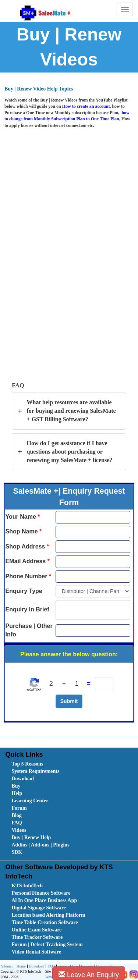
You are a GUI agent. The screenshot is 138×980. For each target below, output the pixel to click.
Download (23, 779)
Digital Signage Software (39, 908)
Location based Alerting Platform (48, 915)
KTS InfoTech (27, 886)
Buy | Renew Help (31, 837)
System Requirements (35, 771)
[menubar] (70, 808)
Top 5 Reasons (27, 764)
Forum (19, 808)
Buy (16, 786)
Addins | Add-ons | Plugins (40, 845)
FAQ (17, 823)
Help (17, 793)
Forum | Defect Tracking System (47, 945)
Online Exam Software (36, 930)
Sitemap (7, 966)
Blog (16, 815)
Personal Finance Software (41, 893)
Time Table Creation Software (45, 922)
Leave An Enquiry (89, 975)
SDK (17, 852)
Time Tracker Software (37, 937)
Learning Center (30, 801)
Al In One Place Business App (44, 900)
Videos (19, 830)
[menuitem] (53, 764)
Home (20, 967)
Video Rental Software (36, 952)
